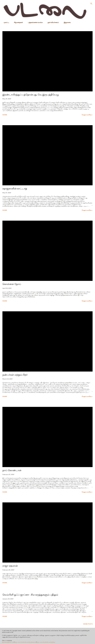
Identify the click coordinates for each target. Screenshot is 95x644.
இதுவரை (66, 22)
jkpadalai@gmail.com (8, 642)
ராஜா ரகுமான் (10, 566)
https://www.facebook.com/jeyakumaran (25, 642)
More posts (88, 624)
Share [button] (5, 115)
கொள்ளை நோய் (12, 284)
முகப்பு (5, 22)
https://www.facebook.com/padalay (46, 642)
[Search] (91, 4)
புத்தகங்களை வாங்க (34, 22)
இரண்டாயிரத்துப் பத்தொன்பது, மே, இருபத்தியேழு (31, 95)
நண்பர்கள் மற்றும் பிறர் (15, 375)
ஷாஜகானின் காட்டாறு (15, 189)
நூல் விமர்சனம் (52, 22)
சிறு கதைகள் (17, 22)
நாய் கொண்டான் (12, 470)
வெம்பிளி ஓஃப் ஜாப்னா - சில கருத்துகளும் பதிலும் (30, 595)
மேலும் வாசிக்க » (87, 115)
